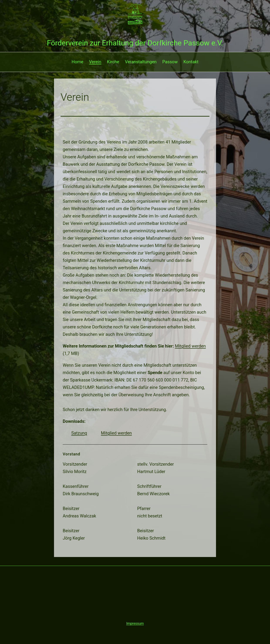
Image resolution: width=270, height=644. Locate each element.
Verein (95, 62)
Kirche (113, 62)
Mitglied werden (190, 346)
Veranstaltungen (141, 62)
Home (78, 62)
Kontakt (191, 62)
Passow (170, 62)
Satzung (79, 433)
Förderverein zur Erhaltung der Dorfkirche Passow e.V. (135, 43)
